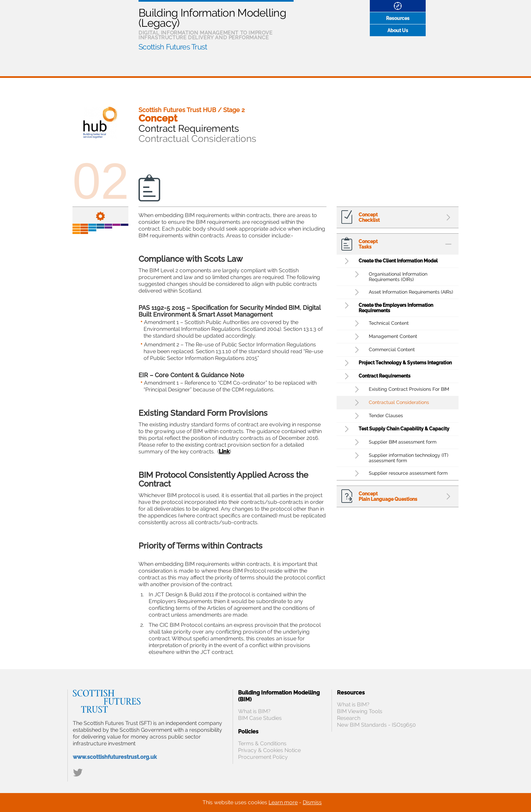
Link (224, 452)
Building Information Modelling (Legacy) (212, 18)
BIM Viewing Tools (360, 711)
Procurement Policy (263, 757)
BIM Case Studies (260, 718)
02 (101, 181)
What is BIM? (254, 711)
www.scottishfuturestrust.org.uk (115, 757)
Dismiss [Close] (312, 802)
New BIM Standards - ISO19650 (376, 725)
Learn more (283, 802)
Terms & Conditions (262, 743)
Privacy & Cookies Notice (269, 750)
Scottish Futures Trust (173, 47)
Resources (398, 18)
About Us (398, 30)
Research (349, 718)
